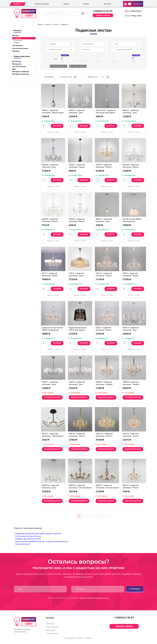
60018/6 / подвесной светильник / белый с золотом (50, 222)
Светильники (52, 627)
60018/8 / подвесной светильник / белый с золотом (131, 167)
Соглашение (52, 634)
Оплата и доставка (42, 4)
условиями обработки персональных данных (94, 598)
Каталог (48, 24)
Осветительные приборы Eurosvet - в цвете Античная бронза (41, 541)
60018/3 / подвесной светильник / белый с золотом (77, 222)
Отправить (135, 589)
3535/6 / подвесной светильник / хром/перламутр (76, 276)
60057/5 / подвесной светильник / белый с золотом (131, 488)
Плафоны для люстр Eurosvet (28, 539)
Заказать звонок (103, 15)
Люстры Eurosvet (23, 544)
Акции (66, 4)
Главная (40, 24)
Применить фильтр (60, 66)
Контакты (107, 4)
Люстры (56, 24)
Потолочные (18, 40)
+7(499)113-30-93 (103, 11)
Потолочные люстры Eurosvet (28, 536)
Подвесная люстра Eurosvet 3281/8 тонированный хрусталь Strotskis (52, 330)
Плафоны (17, 43)
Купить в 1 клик (53, 132)
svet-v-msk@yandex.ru (133, 11)
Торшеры (16, 51)
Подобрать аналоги (52, 397)
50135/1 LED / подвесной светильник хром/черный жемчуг (105, 113)
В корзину (57, 126)
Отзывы (86, 4)
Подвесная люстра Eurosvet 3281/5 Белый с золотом (38, 534)
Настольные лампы (20, 49)
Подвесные (17, 38)
